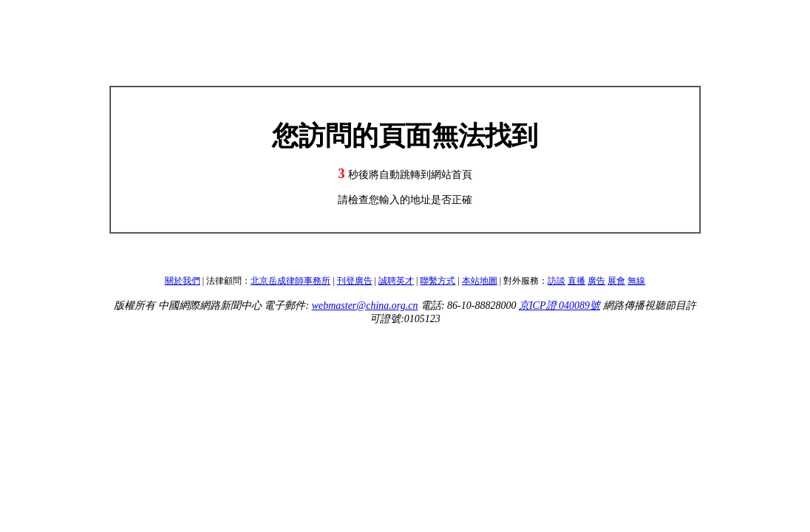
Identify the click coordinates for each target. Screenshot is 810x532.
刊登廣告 (355, 281)
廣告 (596, 281)
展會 (616, 281)
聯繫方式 (438, 281)
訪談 (557, 281)
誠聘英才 (396, 281)
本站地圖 (480, 281)
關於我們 (183, 281)
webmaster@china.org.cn (365, 306)
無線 (636, 281)
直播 (576, 281)
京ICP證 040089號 (559, 306)
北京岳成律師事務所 (290, 281)
